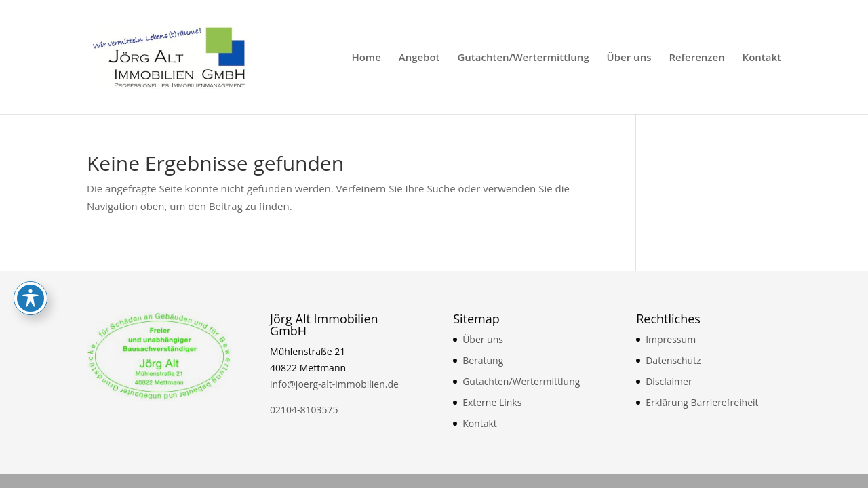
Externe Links (492, 402)
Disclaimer (669, 381)
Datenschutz (673, 360)
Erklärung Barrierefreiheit (702, 402)
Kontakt (762, 58)
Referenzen (696, 58)
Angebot (419, 58)
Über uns (629, 58)
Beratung (483, 360)
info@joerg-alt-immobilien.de (334, 384)
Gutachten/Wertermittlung (523, 58)
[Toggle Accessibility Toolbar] (31, 183)
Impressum (671, 339)
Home (366, 58)
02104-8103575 (304, 410)
